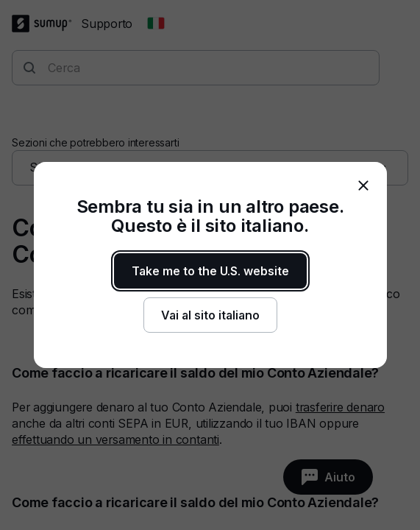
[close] (363, 185)
